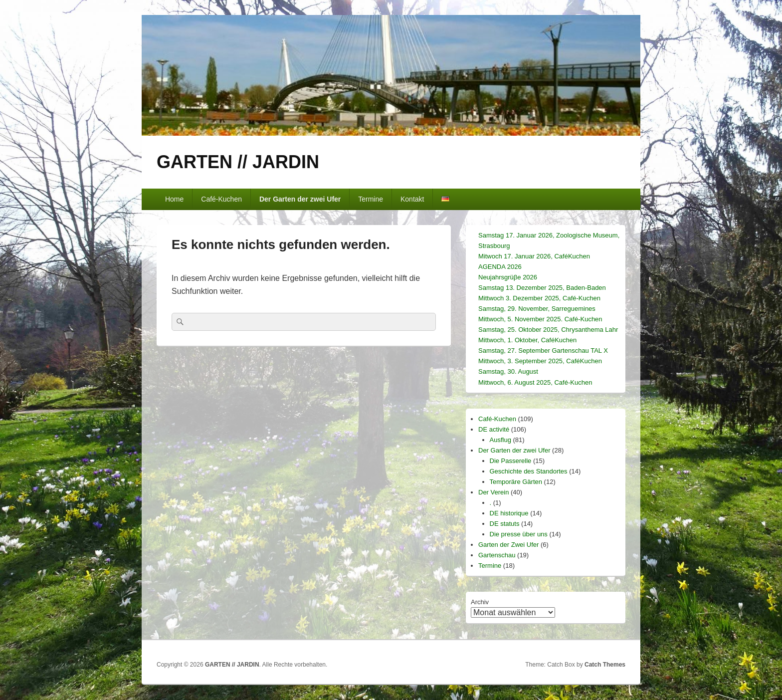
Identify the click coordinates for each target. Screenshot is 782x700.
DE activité (494, 429)
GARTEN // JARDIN (238, 162)
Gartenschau (497, 555)
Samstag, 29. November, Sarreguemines (537, 309)
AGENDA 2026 (500, 267)
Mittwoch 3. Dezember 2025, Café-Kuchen (539, 298)
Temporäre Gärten (516, 482)
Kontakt (412, 199)
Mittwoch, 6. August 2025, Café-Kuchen (535, 382)
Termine (371, 199)
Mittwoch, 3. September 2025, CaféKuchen (540, 361)
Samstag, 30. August (508, 371)
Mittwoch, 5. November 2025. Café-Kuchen (540, 319)
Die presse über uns (519, 534)
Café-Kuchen (221, 199)
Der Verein (493, 492)
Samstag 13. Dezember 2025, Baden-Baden (542, 288)
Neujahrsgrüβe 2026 (508, 277)
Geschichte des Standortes (529, 471)
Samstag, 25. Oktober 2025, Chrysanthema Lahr (548, 330)
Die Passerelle (511, 461)
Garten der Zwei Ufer (508, 545)
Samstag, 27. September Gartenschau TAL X (543, 350)
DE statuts (505, 524)
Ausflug (500, 440)
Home (174, 199)
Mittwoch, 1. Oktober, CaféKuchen (527, 340)
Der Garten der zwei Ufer (300, 199)
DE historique (509, 513)
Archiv (480, 602)
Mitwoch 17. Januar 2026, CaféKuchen (534, 256)
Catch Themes (605, 665)
